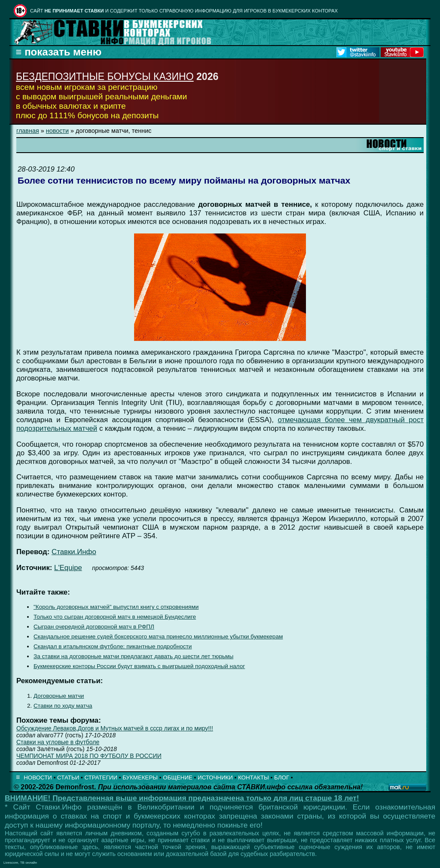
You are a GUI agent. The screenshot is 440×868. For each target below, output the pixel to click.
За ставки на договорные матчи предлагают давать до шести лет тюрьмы (133, 656)
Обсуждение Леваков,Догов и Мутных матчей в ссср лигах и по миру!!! (115, 728)
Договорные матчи (59, 696)
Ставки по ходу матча (63, 706)
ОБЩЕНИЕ (178, 778)
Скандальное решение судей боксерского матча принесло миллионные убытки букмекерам (158, 636)
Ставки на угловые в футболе (58, 742)
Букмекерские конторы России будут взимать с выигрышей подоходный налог (139, 666)
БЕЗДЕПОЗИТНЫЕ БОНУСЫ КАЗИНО (105, 77)
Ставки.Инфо (74, 552)
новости (57, 131)
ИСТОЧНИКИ (215, 778)
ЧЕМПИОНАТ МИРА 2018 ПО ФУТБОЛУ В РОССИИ (89, 756)
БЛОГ (282, 778)
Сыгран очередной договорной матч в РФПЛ (94, 627)
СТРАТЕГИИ (101, 778)
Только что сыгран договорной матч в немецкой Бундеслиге (115, 617)
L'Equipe (68, 568)
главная (28, 131)
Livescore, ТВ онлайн (20, 863)
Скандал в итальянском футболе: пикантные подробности (113, 646)
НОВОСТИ (38, 778)
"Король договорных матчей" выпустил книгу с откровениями (116, 607)
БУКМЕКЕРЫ (140, 778)
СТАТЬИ (68, 778)
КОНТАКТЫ (254, 778)
